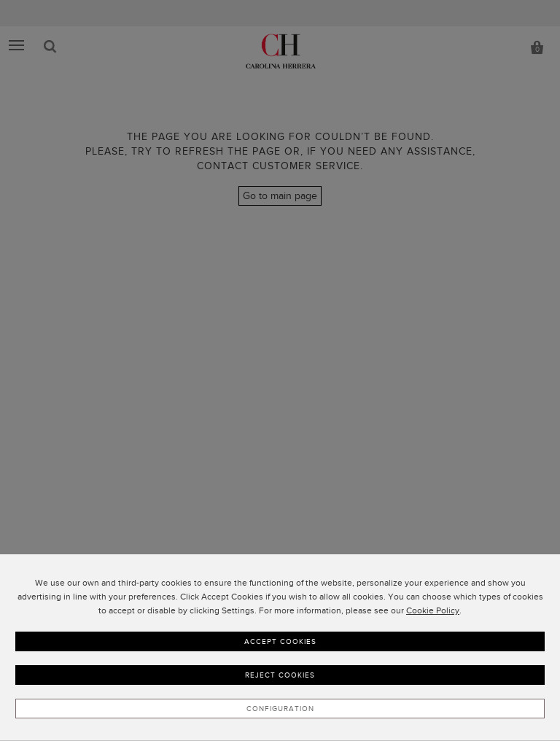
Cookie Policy (433, 610)
